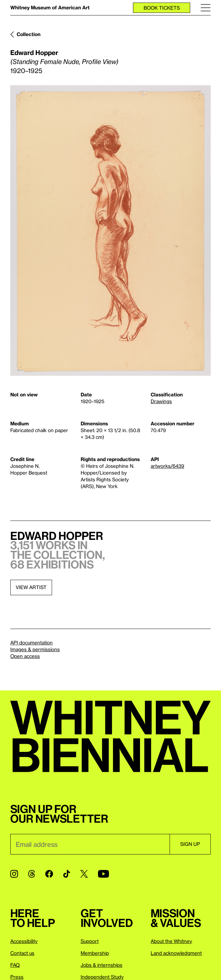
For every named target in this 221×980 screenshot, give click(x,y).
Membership (95, 953)
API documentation (31, 643)
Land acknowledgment (176, 953)
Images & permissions (35, 649)
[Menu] (206, 8)
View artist (31, 587)
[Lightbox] (110, 231)
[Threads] (32, 874)
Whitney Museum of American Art (50, 7)
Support (90, 941)
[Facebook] (49, 874)
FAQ (15, 965)
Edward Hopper (34, 52)
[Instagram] (14, 874)
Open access (25, 656)
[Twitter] (84, 874)
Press (17, 977)
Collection (29, 34)
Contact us (22, 953)
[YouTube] (103, 874)
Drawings (161, 401)
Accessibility (24, 941)
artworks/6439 (167, 466)
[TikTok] (67, 874)
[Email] (90, 844)
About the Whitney (171, 941)
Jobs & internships (102, 965)
